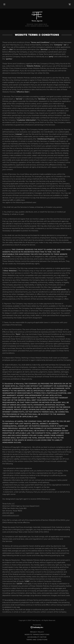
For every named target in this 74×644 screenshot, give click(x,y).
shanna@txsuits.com (11, 515)
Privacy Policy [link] (37, 632)
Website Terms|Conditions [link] (37, 634)
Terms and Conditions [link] (37, 640)
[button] (4, 4)
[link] (70, 4)
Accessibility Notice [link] (37, 637)
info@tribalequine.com (30, 337)
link (4, 66)
